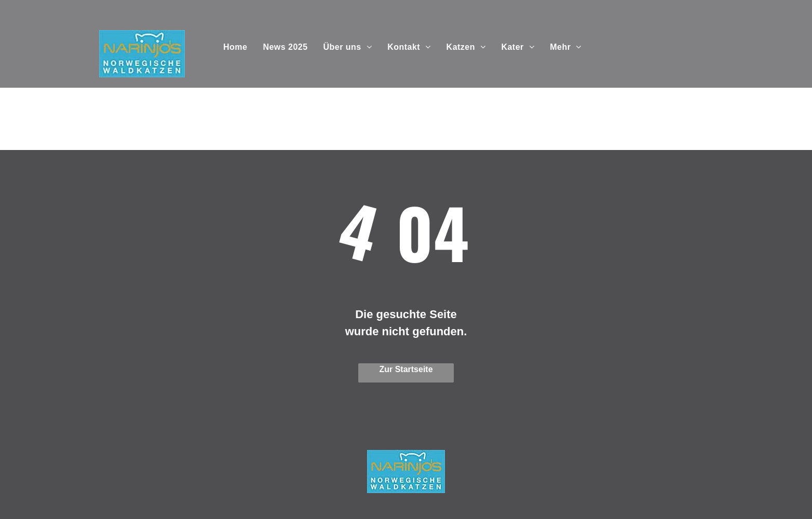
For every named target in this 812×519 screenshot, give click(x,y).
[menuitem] (235, 47)
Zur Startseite (406, 369)
